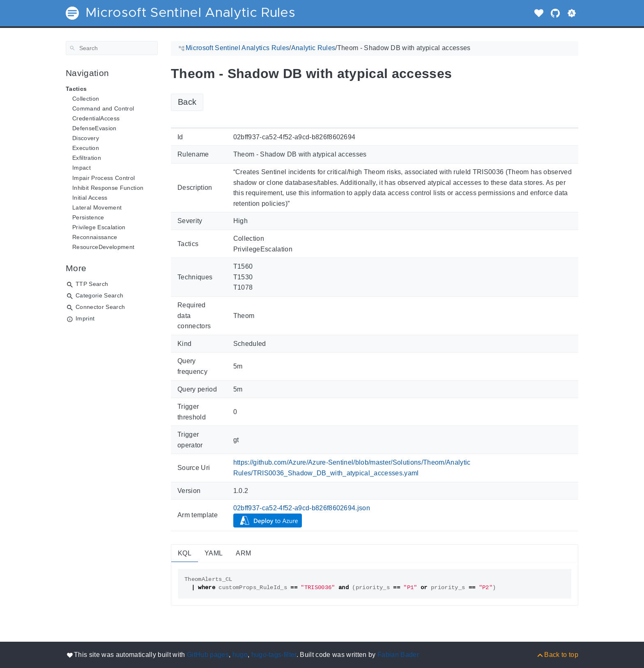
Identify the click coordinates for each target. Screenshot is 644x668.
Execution (86, 148)
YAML (214, 553)
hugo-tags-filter (274, 655)
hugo (240, 655)
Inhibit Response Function (108, 188)
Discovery (86, 138)
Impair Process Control (103, 178)
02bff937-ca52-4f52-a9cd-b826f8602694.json (302, 508)
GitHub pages (208, 655)
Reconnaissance (95, 237)
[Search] (112, 48)
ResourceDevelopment (103, 247)
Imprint (85, 318)
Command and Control (103, 108)
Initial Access (90, 198)
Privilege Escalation (99, 227)
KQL (185, 553)
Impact (82, 168)
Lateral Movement (97, 207)
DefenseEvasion (94, 128)
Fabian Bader (398, 655)
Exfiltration (87, 158)
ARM (243, 553)
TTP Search (92, 284)
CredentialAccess (96, 118)
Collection (86, 99)
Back (187, 102)
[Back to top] (557, 655)
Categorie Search (99, 295)
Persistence (88, 217)
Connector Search (100, 307)
